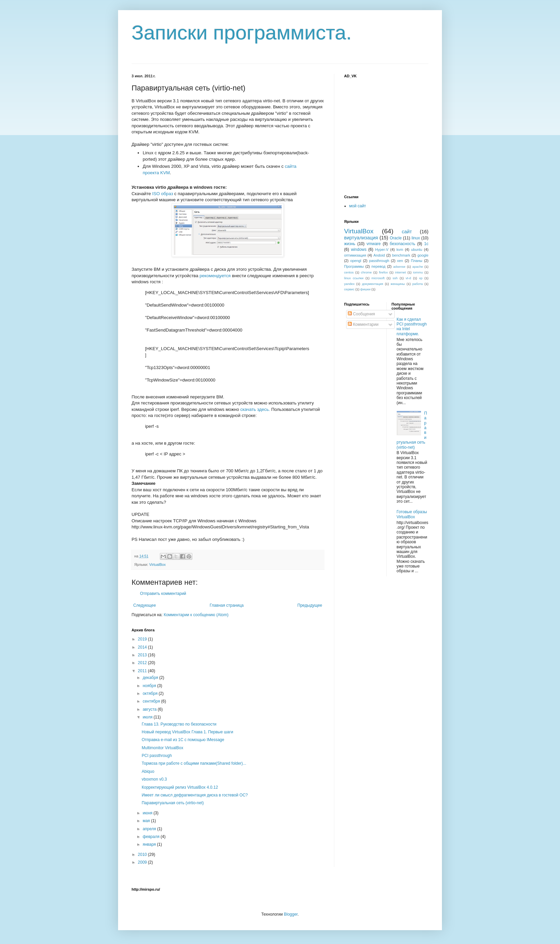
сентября (152, 701)
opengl (356, 261)
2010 (143, 855)
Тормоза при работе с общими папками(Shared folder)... (194, 763)
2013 (143, 655)
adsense (399, 267)
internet (400, 272)
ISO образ (163, 194)
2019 (143, 639)
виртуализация (361, 238)
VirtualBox (157, 565)
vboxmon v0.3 (154, 779)
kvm (400, 250)
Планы (417, 261)
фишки (366, 289)
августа (150, 709)
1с (426, 244)
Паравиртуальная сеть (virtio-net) (173, 803)
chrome (366, 272)
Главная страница (227, 605)
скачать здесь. (255, 409)
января (150, 844)
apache (417, 267)
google (423, 255)
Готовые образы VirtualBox (412, 514)
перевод (379, 266)
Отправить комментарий (163, 594)
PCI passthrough (157, 756)
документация (373, 284)
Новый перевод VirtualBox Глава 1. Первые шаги (187, 732)
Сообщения (361, 314)
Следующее (145, 605)
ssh (395, 278)
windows (359, 250)
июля (148, 717)
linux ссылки (354, 278)
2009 (143, 862)
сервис (349, 289)
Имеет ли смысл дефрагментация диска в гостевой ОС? (195, 795)
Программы (354, 266)
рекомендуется (215, 276)
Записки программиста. (242, 33)
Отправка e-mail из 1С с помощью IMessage (183, 740)
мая (147, 821)
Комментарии (363, 324)
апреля (150, 829)
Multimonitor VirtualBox (162, 748)
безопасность (402, 244)
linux (416, 238)
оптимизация (355, 255)
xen (400, 261)
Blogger (291, 914)
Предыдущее (310, 605)
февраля (152, 837)
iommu (418, 272)
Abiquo (148, 771)
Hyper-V (382, 250)
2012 (143, 663)
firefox (383, 272)
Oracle (396, 238)
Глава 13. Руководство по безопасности (179, 724)
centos (349, 272)
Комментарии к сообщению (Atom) (196, 615)
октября (151, 693)
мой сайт (358, 206)
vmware (374, 244)
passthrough (379, 261)
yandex (349, 284)
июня (148, 813)
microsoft (378, 278)
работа (417, 284)
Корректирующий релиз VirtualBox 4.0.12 (180, 787)
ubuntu (417, 250)
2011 (143, 671)
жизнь (350, 244)
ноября (150, 686)
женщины (398, 284)
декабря (151, 678)
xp (421, 278)
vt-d (408, 278)
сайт (407, 232)
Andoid (379, 255)
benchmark (401, 255)
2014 (143, 647)
